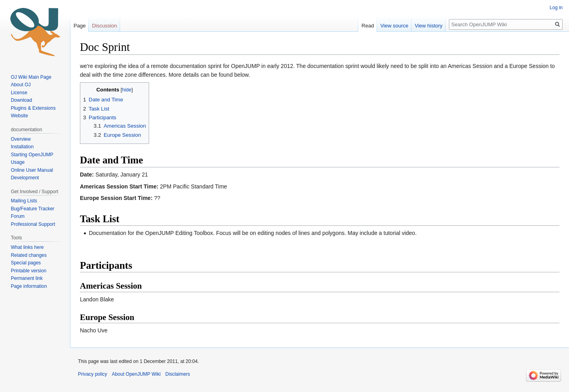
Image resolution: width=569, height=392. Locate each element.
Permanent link (27, 278)
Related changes (29, 255)
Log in (556, 8)
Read (368, 26)
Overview (21, 139)
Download (22, 100)
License (20, 93)
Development (25, 178)
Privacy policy (92, 374)
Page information (29, 286)
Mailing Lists (24, 201)
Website (19, 116)
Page (80, 26)
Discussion (104, 26)
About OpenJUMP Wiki (136, 374)
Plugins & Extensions (33, 108)
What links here (27, 247)
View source (394, 26)
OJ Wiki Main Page (31, 77)
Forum (18, 216)
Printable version (28, 271)
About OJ (21, 85)
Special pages (26, 263)
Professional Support (33, 224)
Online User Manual (32, 170)
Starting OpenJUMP (32, 155)
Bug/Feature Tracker (32, 209)
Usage (18, 162)
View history (429, 26)
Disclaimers (178, 374)
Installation (22, 147)
